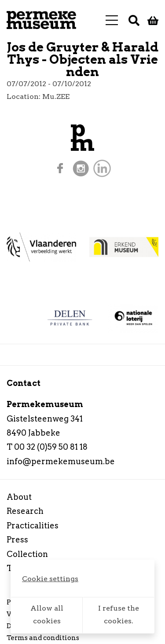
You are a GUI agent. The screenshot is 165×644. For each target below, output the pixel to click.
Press (17, 540)
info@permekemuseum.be (61, 461)
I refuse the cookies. (119, 615)
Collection (27, 554)
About (19, 497)
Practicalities (33, 526)
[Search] (134, 20)
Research (25, 511)
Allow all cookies (47, 615)
